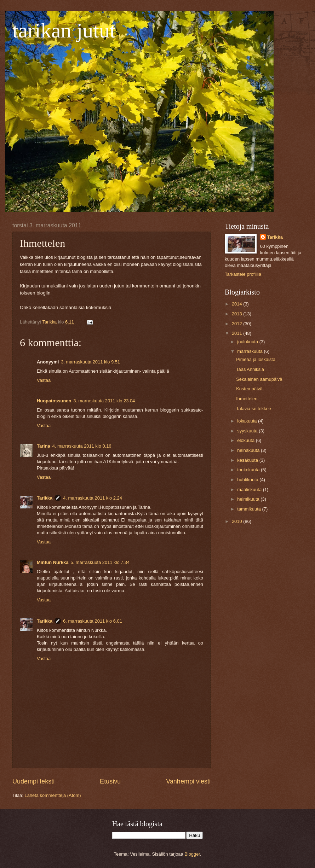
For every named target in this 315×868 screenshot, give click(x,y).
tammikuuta (250, 509)
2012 (237, 324)
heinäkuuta (249, 450)
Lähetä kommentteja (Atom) (53, 795)
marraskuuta (250, 351)
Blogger (192, 854)
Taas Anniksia (250, 369)
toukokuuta (249, 470)
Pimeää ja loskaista (256, 359)
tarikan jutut (64, 30)
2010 (237, 521)
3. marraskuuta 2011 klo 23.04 (104, 401)
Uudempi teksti (33, 781)
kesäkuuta (248, 460)
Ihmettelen (247, 399)
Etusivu (110, 781)
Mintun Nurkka (53, 562)
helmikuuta (249, 499)
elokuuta (246, 440)
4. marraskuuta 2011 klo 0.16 (82, 446)
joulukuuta (248, 342)
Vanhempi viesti (188, 781)
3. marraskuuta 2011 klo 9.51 (90, 362)
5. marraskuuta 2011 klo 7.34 (100, 562)
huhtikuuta (248, 480)
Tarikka (45, 498)
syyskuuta (248, 431)
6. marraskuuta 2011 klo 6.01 (93, 621)
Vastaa (44, 380)
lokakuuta (248, 421)
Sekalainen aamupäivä (259, 379)
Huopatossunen (54, 401)
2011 (237, 333)
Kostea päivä (249, 389)
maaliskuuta (250, 490)
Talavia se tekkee (254, 409)
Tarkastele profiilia (243, 274)
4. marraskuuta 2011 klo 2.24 (93, 498)
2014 (237, 304)
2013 (237, 314)
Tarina (44, 446)
